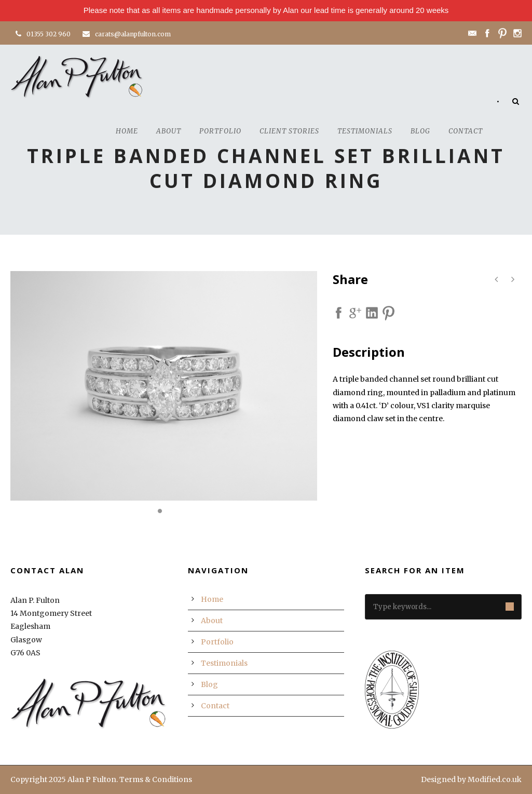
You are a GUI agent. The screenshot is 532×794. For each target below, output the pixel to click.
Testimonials (365, 131)
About (169, 131)
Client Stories (289, 131)
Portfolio (220, 131)
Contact (466, 131)
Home (127, 131)
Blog (420, 131)
